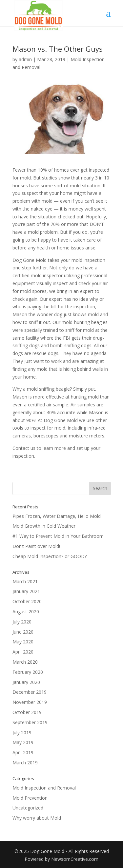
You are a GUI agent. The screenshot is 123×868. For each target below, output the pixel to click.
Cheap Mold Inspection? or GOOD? (50, 556)
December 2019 (30, 692)
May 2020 (23, 642)
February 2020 (28, 672)
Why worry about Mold (37, 818)
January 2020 (26, 682)
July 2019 (22, 732)
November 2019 (30, 702)
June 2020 (23, 632)
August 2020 (26, 612)
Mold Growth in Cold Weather (44, 526)
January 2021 (26, 591)
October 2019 (27, 712)
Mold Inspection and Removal (44, 788)
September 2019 (30, 722)
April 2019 (23, 752)
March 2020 (25, 662)
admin (25, 59)
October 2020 (27, 601)
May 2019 (23, 742)
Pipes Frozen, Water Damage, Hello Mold (57, 516)
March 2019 (25, 763)
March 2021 (25, 581)
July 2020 (22, 622)
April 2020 (23, 652)
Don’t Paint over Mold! (36, 546)
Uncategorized (28, 808)
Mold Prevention (30, 798)
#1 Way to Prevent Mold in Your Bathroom (58, 536)
